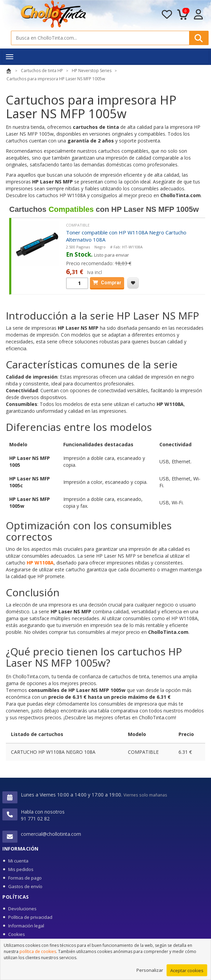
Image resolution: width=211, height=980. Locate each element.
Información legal (26, 926)
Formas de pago (25, 878)
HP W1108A (40, 563)
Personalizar (150, 971)
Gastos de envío (25, 886)
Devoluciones (22, 909)
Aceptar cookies (187, 971)
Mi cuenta (18, 861)
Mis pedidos (21, 869)
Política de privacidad (30, 917)
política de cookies (38, 952)
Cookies (17, 934)
